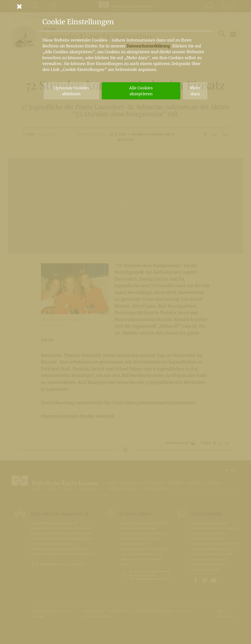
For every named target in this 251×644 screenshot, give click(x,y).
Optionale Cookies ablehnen (71, 91)
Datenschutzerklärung (148, 46)
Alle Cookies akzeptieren (141, 91)
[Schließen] (125, 6)
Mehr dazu (195, 91)
